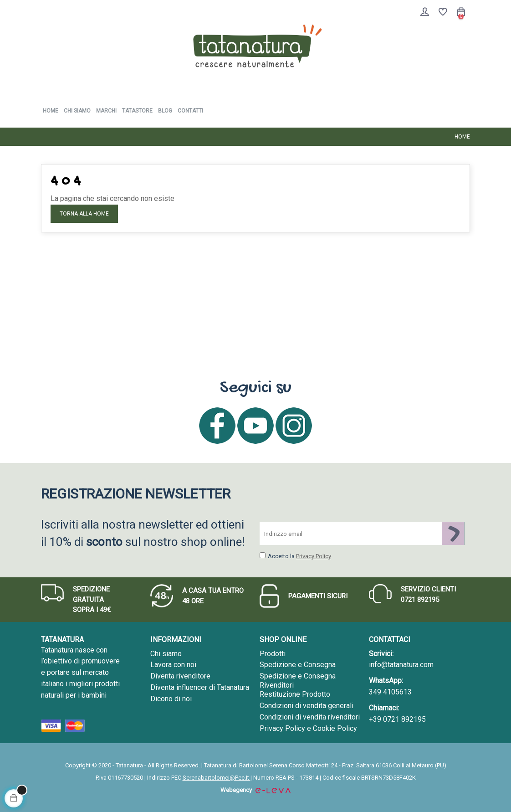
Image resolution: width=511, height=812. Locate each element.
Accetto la (277, 556)
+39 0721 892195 (397, 719)
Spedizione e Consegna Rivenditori (298, 681)
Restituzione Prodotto (295, 694)
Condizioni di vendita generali (307, 706)
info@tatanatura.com (401, 665)
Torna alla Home (84, 214)
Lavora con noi (173, 665)
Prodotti (273, 654)
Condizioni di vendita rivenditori (310, 717)
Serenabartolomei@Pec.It (217, 778)
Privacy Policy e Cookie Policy (308, 728)
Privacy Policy (314, 556)
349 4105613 (390, 692)
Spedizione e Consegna (298, 665)
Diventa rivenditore (180, 676)
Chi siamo (166, 654)
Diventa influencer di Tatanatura (200, 687)
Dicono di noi (171, 699)
